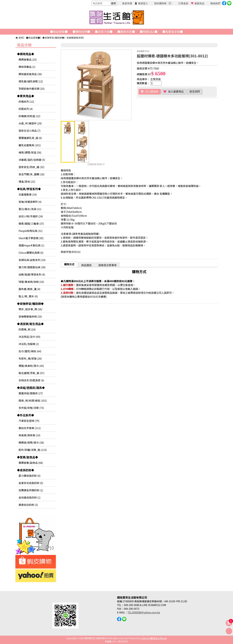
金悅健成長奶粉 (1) (30, 497)
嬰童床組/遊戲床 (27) (31, 393)
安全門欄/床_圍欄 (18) (31, 174)
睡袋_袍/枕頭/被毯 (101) (33, 400)
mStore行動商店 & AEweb (154, 638)
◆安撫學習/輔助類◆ (53, 38)
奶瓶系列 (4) (26, 109)
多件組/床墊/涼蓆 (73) (31, 408)
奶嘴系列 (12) (26, 101)
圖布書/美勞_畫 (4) (30, 289)
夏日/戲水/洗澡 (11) (30, 209)
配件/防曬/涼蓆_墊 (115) (33, 450)
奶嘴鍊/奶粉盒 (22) (29, 116)
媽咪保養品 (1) (27, 67)
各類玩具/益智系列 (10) (32, 260)
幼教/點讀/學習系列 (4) (32, 274)
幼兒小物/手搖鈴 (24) (31, 216)
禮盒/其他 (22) (27, 181)
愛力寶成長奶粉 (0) (30, 476)
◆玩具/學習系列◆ (29, 189)
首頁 (21, 38)
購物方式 (69, 264)
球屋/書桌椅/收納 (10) (31, 282)
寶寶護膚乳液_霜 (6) (30, 138)
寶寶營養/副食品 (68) (31, 463)
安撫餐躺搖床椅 (75, 38)
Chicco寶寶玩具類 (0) (31, 253)
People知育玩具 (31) (31, 231)
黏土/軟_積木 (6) (28, 296)
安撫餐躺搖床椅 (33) (30, 316)
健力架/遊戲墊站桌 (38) (32, 267)
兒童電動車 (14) (28, 194)
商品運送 (86, 265)
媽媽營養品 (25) (28, 59)
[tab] (69, 264)
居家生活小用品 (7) (30, 131)
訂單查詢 (183, 3)
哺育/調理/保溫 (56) (30, 152)
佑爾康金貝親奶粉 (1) (31, 490)
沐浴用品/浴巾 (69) (29, 337)
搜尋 (113, 3)
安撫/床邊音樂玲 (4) (30, 202)
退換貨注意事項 (107, 265)
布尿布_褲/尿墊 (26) (30, 358)
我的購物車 (163, 3)
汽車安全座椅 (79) (29, 421)
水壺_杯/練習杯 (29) (30, 123)
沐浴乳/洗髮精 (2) (29, 344)
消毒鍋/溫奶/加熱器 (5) (32, 160)
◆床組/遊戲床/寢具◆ (31, 388)
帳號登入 (143, 3)
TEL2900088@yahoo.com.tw (144, 612)
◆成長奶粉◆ (26, 470)
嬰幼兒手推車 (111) (30, 428)
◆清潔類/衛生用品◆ (30, 324)
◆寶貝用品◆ (26, 96)
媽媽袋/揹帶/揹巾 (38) (31, 442)
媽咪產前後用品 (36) (30, 74)
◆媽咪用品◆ (26, 54)
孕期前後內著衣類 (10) (32, 89)
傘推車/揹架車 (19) (29, 435)
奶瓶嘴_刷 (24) (27, 329)
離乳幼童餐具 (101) (30, 145)
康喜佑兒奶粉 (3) (28, 505)
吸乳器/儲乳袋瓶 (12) (31, 81)
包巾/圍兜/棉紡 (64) (30, 351)
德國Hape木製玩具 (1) (31, 245)
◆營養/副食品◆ (28, 457)
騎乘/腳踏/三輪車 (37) (31, 224)
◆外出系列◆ (26, 415)
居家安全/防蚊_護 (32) (31, 167)
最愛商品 (199, 3)
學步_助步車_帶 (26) (30, 309)
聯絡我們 (215, 3)
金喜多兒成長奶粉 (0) (31, 483)
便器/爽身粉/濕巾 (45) (31, 366)
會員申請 (127, 3)
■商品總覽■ (33, 38)
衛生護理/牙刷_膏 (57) (31, 373)
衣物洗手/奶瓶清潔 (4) (31, 380)
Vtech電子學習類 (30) (31, 238)
